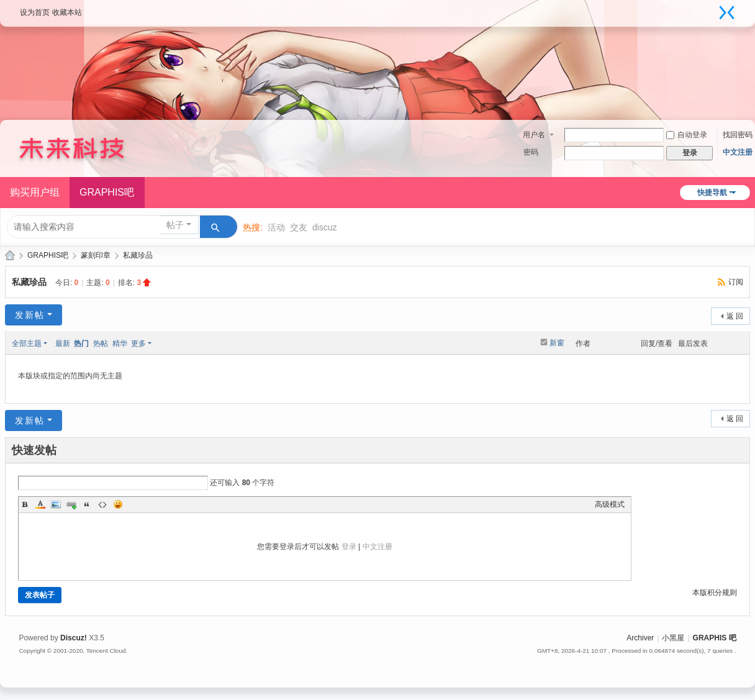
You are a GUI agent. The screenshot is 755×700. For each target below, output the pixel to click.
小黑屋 (673, 638)
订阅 (736, 282)
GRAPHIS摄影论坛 (10, 256)
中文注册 (738, 152)
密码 (531, 152)
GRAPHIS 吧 (715, 638)
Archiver (640, 638)
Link (71, 504)
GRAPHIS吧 (107, 192)
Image (56, 504)
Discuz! (74, 638)
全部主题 (27, 343)
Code (102, 504)
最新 (63, 343)
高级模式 (610, 504)
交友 (299, 227)
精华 (120, 343)
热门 (81, 343)
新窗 (557, 343)
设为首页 (35, 12)
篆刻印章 (96, 255)
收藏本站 (67, 12)
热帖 (101, 343)
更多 (138, 343)
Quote (87, 504)
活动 (276, 227)
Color (40, 504)
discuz (325, 227)
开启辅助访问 (712, 9)
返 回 (735, 316)
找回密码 (738, 135)
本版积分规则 (715, 593)
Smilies (118, 504)
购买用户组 (35, 192)
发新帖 (30, 315)
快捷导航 (712, 193)
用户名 (534, 135)
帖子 (175, 225)
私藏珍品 (138, 255)
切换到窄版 (727, 12)
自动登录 (687, 135)
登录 (349, 547)
